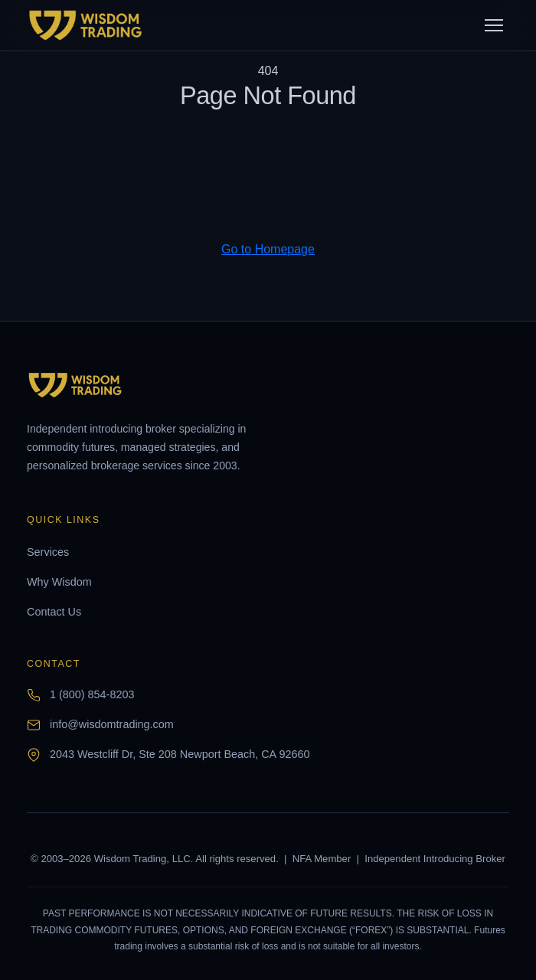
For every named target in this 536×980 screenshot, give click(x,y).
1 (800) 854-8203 (92, 694)
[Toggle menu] (494, 25)
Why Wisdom (59, 582)
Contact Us (54, 612)
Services (48, 552)
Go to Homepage (268, 249)
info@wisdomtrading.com (112, 724)
